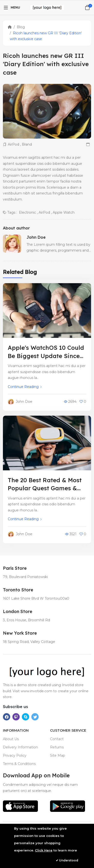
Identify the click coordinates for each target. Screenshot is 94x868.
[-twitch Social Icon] (16, 717)
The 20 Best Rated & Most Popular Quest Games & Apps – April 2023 (45, 488)
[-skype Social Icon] (26, 717)
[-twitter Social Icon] (35, 717)
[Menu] (12, 8)
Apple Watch (64, 212)
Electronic (27, 212)
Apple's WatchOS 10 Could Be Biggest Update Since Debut (46, 356)
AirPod (13, 144)
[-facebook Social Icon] (7, 717)
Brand (27, 144)
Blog (21, 27)
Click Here (44, 850)
